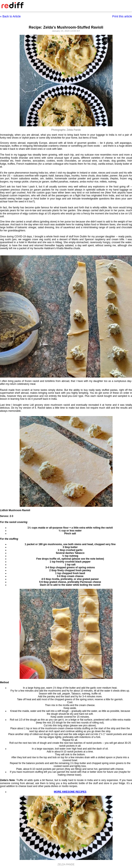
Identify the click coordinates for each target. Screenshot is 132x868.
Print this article (122, 16)
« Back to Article (10, 16)
